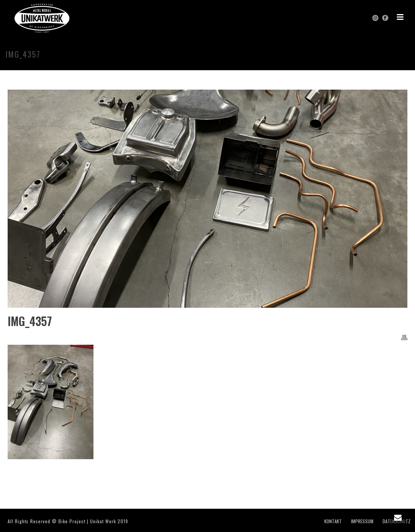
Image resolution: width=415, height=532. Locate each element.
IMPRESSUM (362, 521)
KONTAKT (333, 521)
